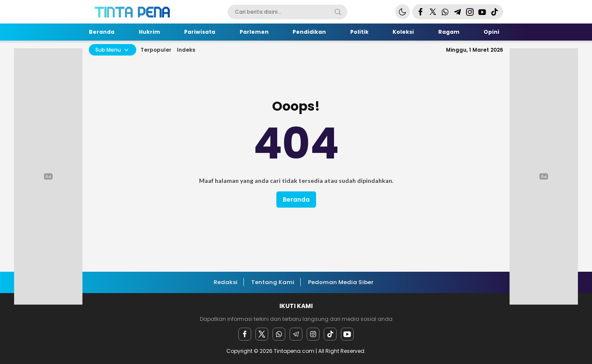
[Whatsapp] (279, 334)
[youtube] (347, 334)
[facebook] (245, 334)
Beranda (296, 200)
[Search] (338, 12)
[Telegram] (296, 334)
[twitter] (262, 334)
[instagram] (313, 334)
